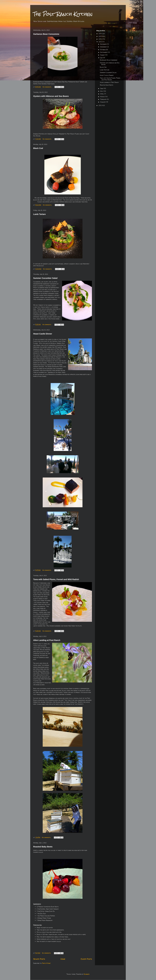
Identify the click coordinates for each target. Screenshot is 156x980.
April (102, 94)
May (102, 91)
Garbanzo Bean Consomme (46, 34)
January (103, 102)
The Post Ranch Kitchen (63, 14)
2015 (100, 36)
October (103, 50)
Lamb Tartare (39, 214)
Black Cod (38, 148)
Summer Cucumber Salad (45, 278)
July (102, 58)
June (102, 88)
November (104, 47)
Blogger (87, 974)
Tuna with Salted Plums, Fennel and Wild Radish (56, 579)
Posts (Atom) (46, 963)
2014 (100, 39)
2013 (100, 42)
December (104, 44)
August (103, 55)
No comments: (47, 87)
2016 (100, 34)
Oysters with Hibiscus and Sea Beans (51, 96)
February (104, 99)
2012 (100, 105)
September (104, 52)
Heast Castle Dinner (43, 334)
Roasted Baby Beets (43, 847)
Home (63, 959)
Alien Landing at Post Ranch (47, 640)
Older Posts (86, 959)
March (103, 97)
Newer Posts (39, 959)
